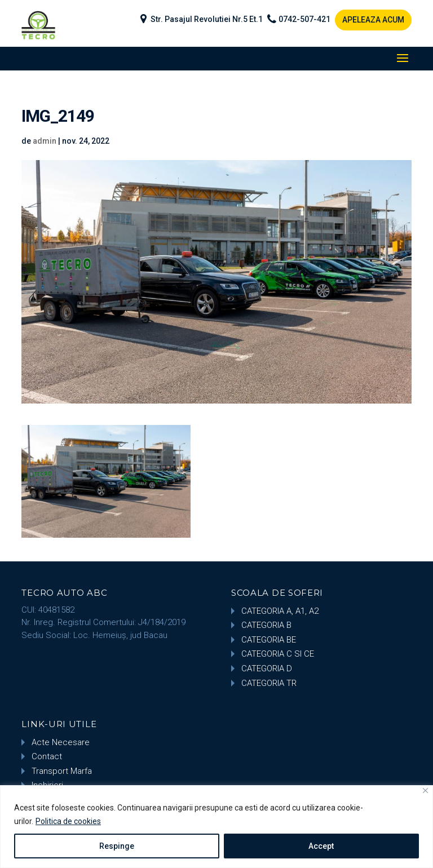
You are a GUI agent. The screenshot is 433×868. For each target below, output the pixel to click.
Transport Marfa (62, 771)
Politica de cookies (68, 821)
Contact (47, 756)
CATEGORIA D (267, 668)
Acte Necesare (61, 742)
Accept (321, 846)
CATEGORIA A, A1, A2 (280, 611)
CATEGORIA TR (269, 683)
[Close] (425, 790)
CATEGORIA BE (269, 640)
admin (45, 141)
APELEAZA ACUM (373, 20)
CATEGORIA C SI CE (278, 654)
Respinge (117, 846)
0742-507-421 (304, 19)
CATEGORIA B (266, 625)
